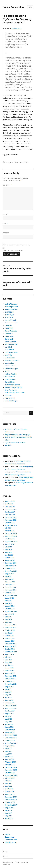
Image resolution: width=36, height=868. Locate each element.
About (5, 856)
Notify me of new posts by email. (13, 250)
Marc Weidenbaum (12, 360)
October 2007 (10, 802)
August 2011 (9, 687)
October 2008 (10, 773)
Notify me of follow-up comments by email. (16, 245)
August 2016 (9, 598)
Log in (7, 834)
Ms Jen (7, 371)
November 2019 (11, 566)
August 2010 (9, 714)
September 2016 (11, 595)
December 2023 (11, 509)
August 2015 (9, 614)
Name (5, 214)
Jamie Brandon (10, 342)
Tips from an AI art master (15, 443)
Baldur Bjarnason (11, 307)
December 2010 (11, 706)
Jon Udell (8, 347)
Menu (30, 7)
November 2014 (11, 628)
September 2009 (11, 743)
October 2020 (10, 539)
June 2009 (9, 751)
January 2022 (10, 515)
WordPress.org (10, 842)
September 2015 (11, 611)
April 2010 (9, 724)
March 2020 (9, 558)
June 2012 (8, 660)
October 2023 (10, 512)
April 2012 (9, 665)
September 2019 (11, 571)
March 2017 (9, 579)
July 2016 (8, 601)
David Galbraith (11, 331)
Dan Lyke (8, 326)
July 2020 (8, 547)
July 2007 (8, 810)
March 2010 (9, 727)
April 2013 (9, 633)
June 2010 (8, 719)
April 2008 (9, 789)
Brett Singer (9, 315)
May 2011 (8, 695)
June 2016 (8, 603)
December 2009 (11, 735)
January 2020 (10, 560)
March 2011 (9, 700)
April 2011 (8, 697)
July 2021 (8, 528)
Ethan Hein (9, 336)
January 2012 (10, 673)
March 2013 (9, 636)
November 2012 (11, 646)
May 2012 (8, 662)
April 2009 (9, 757)
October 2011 (9, 681)
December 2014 (10, 625)
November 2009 (11, 738)
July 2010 (8, 716)
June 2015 (8, 619)
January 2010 (10, 732)
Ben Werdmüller (11, 309)
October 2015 (10, 609)
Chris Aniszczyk (11, 323)
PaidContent (17, 28)
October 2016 (10, 593)
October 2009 (10, 740)
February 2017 (10, 582)
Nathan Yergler (11, 374)
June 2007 (8, 813)
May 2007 (8, 816)
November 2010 (11, 708)
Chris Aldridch (10, 320)
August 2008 (10, 778)
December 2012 (10, 644)
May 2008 (8, 786)
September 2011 (11, 684)
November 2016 (11, 590)
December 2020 (11, 533)
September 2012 (11, 652)
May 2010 (8, 722)
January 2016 (10, 606)
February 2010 (10, 730)
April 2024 (9, 504)
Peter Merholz (10, 379)
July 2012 (8, 657)
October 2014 (10, 630)
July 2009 (8, 749)
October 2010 (10, 711)
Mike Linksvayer (11, 369)
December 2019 (10, 563)
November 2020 (11, 536)
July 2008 (8, 781)
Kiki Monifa (9, 350)
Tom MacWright (11, 401)
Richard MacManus (12, 385)
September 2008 (11, 775)
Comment (7, 185)
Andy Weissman (11, 304)
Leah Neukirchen (11, 352)
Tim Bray (8, 395)
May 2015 (8, 622)
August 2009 (10, 746)
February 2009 (10, 762)
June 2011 (8, 692)
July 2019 (8, 576)
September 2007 (11, 805)
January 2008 (10, 794)
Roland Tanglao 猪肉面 (13, 387)
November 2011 (10, 679)
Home (5, 852)
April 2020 (9, 555)
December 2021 (10, 517)
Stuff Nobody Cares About (14, 393)
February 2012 (10, 671)
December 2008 (11, 767)
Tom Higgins (10, 398)
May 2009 (8, 754)
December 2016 (10, 587)
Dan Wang (9, 328)
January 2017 (10, 585)
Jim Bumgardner (11, 344)
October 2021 (10, 523)
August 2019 (9, 574)
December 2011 (10, 676)
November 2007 (11, 800)
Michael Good (10, 366)
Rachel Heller (10, 382)
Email (6, 224)
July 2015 (8, 617)
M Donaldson (10, 358)
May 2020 (8, 552)
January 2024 (10, 507)
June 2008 (9, 783)
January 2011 (9, 703)
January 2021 (10, 531)
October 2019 (10, 568)
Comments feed (11, 840)
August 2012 (9, 654)
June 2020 (8, 550)
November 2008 (11, 770)
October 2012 (10, 649)
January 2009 (10, 765)
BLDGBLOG (9, 312)
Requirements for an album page (17, 435)
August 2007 (10, 808)
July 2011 (8, 689)
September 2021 (11, 525)
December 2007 (11, 797)
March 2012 (9, 668)
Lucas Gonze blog (13, 7)
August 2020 (10, 544)
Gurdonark (9, 339)
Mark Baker (9, 363)
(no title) (8, 445)
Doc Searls (9, 334)
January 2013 (10, 641)
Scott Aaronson (11, 390)
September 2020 (11, 542)
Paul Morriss (10, 377)
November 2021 (11, 520)
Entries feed (9, 837)
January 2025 (10, 501)
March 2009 (9, 759)
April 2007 (9, 818)
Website (6, 233)
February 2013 (10, 638)
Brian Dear (9, 317)
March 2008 (9, 792)
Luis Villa (8, 355)
